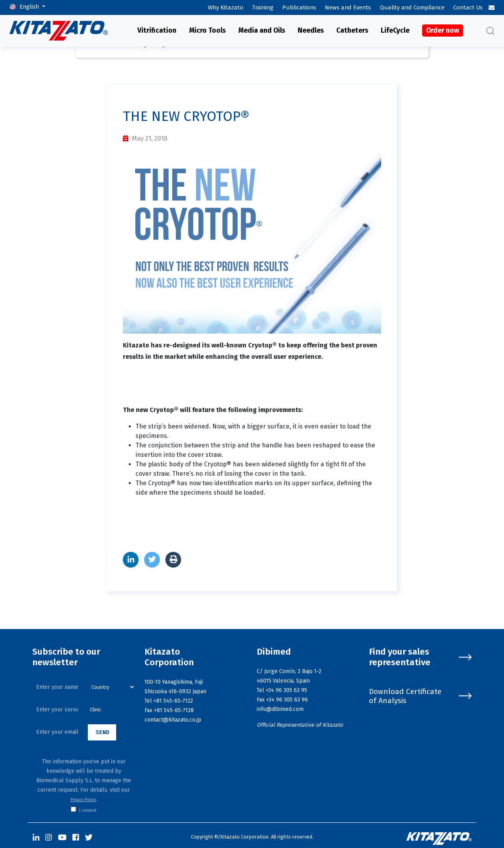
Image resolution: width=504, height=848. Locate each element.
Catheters (352, 31)
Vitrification (157, 31)
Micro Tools (207, 31)
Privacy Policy (83, 800)
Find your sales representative (420, 657)
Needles (311, 31)
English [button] (30, 7)
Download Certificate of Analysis (420, 696)
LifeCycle (395, 31)
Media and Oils (262, 31)
